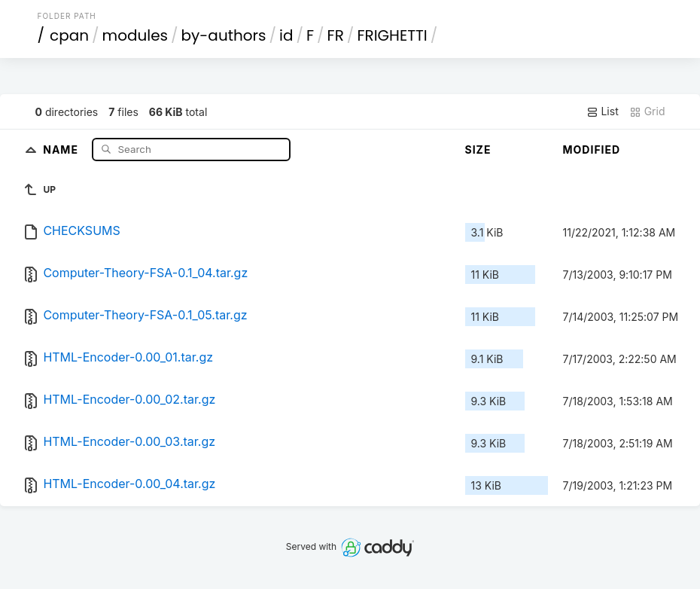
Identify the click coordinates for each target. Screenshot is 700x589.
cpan (69, 35)
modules (135, 35)
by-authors (224, 35)
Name (62, 149)
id (286, 35)
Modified (592, 150)
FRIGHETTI (392, 35)
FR (336, 35)
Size (478, 150)
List (603, 111)
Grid (647, 111)
